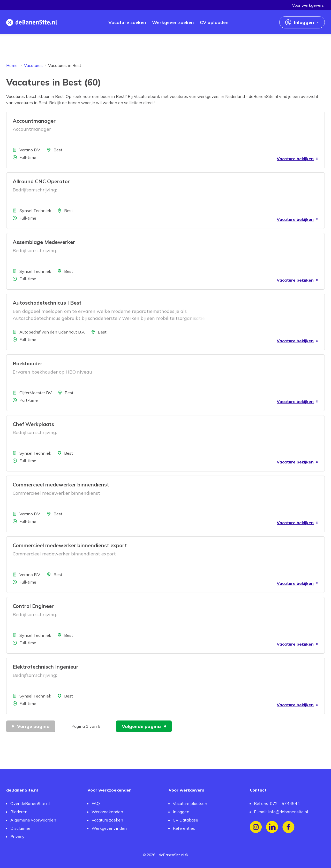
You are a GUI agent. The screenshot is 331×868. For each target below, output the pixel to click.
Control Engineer (33, 606)
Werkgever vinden (109, 828)
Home (12, 65)
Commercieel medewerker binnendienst (61, 485)
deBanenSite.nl (171, 855)
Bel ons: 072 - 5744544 (277, 803)
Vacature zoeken (107, 820)
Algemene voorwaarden (33, 820)
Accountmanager (34, 121)
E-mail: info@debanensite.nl (281, 812)
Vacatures (33, 65)
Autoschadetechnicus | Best (47, 303)
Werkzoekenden (107, 812)
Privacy (17, 836)
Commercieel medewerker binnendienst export (70, 545)
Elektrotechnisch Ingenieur (46, 667)
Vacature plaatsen (190, 803)
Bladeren (19, 812)
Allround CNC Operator (41, 181)
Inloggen (181, 812)
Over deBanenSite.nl (30, 803)
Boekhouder (28, 363)
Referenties (184, 828)
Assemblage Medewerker (44, 242)
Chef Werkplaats (33, 424)
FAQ (96, 803)
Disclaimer (20, 828)
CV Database (185, 820)
